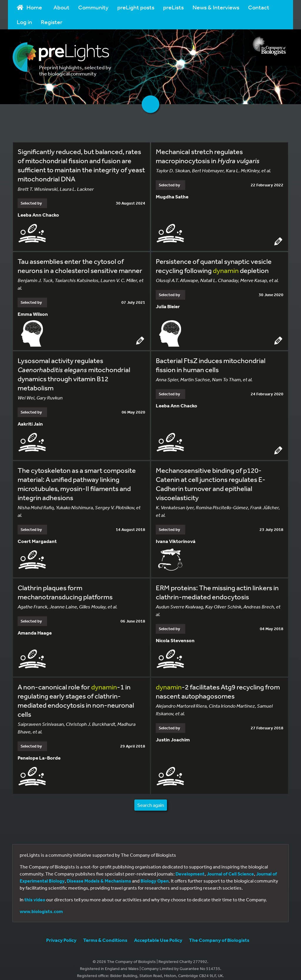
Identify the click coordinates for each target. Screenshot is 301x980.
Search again (151, 799)
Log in (24, 22)
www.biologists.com (41, 905)
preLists (173, 7)
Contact (259, 7)
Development (190, 868)
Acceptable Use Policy (158, 934)
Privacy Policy (61, 934)
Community (93, 7)
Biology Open (155, 875)
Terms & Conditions (105, 934)
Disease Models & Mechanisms (99, 875)
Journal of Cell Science (230, 868)
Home (29, 7)
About (61, 7)
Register (52, 22)
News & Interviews (216, 7)
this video (35, 893)
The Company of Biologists (219, 934)
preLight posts (136, 7)
